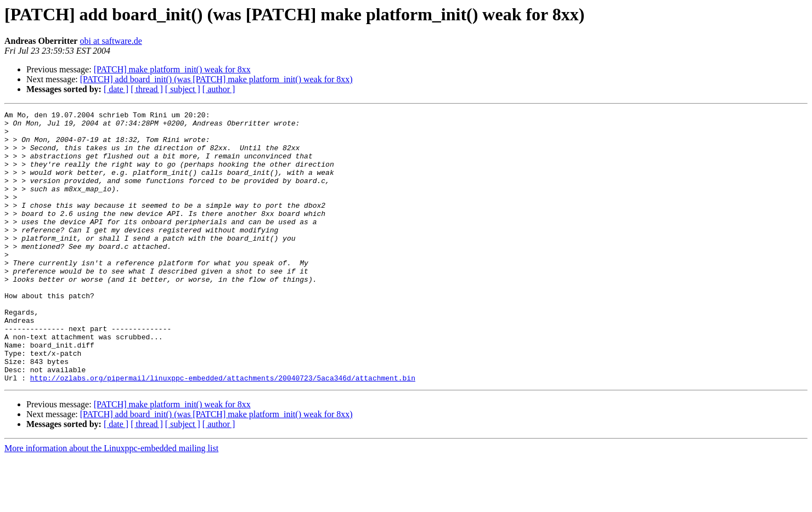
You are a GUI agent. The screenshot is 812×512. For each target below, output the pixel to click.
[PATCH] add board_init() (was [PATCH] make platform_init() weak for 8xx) (216, 79)
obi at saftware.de (111, 41)
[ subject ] (183, 89)
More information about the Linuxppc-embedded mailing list (111, 502)
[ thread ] (147, 89)
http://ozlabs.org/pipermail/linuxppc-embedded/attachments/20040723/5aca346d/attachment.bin (223, 432)
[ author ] (219, 89)
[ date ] (116, 89)
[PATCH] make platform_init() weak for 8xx (172, 69)
